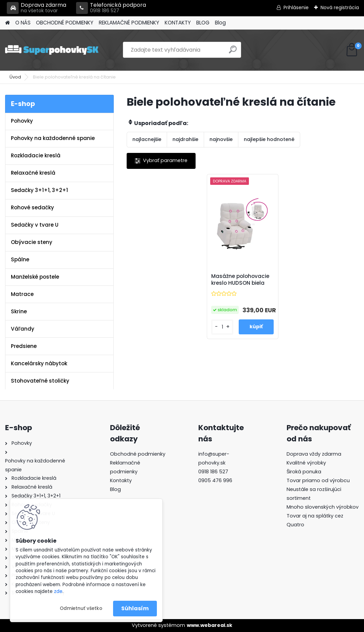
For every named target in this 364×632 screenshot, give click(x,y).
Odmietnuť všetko (81, 608)
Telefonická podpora (111, 8)
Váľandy (23, 329)
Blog (220, 23)
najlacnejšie (147, 139)
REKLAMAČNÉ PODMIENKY (129, 23)
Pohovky (22, 121)
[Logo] (52, 50)
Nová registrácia (340, 7)
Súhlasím (135, 608)
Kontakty (121, 480)
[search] (233, 52)
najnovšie (221, 139)
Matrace (22, 294)
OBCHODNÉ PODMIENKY (65, 23)
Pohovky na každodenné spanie (53, 138)
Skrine (19, 311)
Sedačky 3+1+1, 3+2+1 (39, 190)
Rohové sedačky (32, 207)
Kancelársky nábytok (39, 363)
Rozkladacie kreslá (36, 155)
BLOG (203, 23)
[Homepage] (7, 23)
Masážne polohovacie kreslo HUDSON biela (240, 280)
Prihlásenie (296, 7)
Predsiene (24, 346)
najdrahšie (185, 139)
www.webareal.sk (210, 625)
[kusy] (222, 327)
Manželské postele (35, 277)
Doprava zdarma (37, 8)
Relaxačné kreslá (33, 173)
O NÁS (23, 23)
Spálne (20, 259)
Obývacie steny (32, 242)
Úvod (15, 77)
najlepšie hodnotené (269, 139)
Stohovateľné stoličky (40, 381)
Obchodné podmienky (138, 454)
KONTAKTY (178, 23)
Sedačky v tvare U (35, 225)
